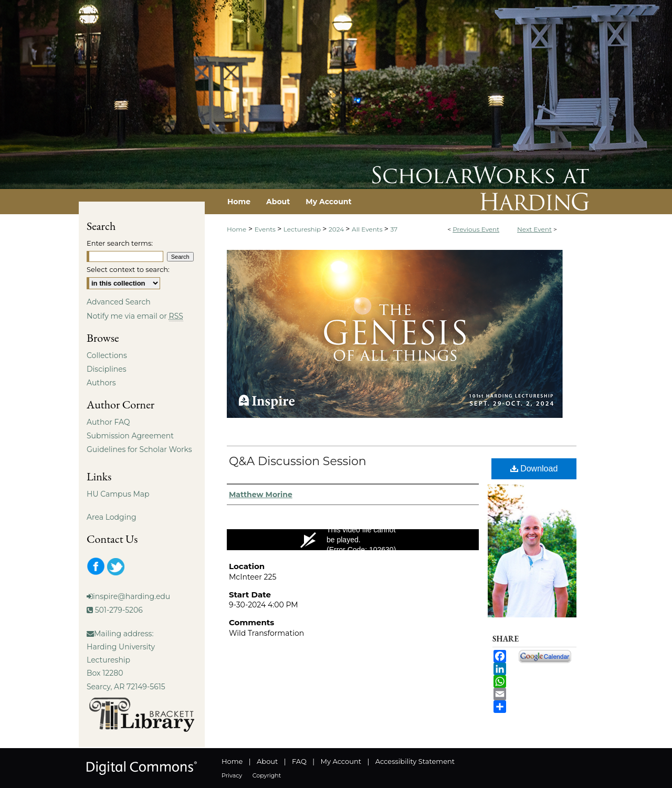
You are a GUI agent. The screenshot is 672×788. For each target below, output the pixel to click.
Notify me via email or (135, 316)
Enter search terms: (120, 243)
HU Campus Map (118, 494)
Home (237, 229)
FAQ (299, 761)
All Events (368, 229)
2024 (337, 229)
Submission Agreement (130, 436)
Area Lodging (111, 517)
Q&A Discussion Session (298, 461)
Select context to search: (128, 269)
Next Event (534, 229)
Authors (101, 383)
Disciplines (106, 369)
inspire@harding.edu (132, 596)
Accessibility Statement (415, 761)
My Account (341, 761)
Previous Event (476, 229)
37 (394, 229)
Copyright (267, 775)
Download (534, 469)
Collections (107, 355)
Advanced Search (119, 302)
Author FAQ (108, 422)
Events (266, 229)
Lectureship (303, 229)
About (267, 761)
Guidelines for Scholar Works (139, 449)
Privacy (232, 775)
